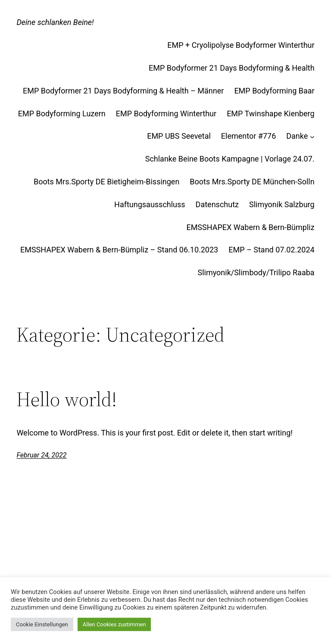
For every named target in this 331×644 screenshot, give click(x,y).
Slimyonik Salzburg (282, 204)
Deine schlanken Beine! (55, 22)
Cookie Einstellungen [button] (42, 624)
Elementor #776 (248, 136)
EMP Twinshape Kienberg (270, 114)
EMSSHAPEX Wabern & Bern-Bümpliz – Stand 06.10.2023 (119, 250)
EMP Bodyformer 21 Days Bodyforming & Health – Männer (123, 91)
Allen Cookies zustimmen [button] (114, 624)
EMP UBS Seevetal (179, 136)
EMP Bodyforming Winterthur (166, 114)
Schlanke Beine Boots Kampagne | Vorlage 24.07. (230, 159)
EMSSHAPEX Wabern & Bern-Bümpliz (250, 227)
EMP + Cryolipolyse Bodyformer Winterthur (241, 45)
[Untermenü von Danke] (312, 136)
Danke (297, 136)
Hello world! (67, 399)
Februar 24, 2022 (41, 455)
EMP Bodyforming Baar (274, 91)
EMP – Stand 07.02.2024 (271, 250)
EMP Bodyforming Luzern (62, 114)
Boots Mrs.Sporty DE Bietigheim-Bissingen (106, 182)
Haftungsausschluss (150, 204)
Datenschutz (217, 204)
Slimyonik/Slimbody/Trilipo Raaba (256, 272)
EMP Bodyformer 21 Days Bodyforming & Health (232, 68)
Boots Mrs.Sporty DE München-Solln (252, 182)
